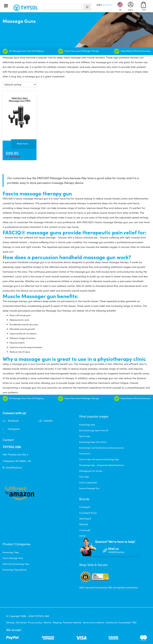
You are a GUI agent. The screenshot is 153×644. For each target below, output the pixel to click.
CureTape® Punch (88, 513)
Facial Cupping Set (88, 482)
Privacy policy (35, 622)
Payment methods (72, 622)
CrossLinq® (85, 530)
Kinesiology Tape (11, 552)
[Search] (87, 7)
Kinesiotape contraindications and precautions (101, 448)
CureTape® (85, 507)
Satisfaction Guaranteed (118, 622)
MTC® (82, 536)
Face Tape (84, 477)
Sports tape (85, 436)
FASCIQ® (84, 524)
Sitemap (10, 622)
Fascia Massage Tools (13, 558)
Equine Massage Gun (89, 488)
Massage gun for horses (91, 471)
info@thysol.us (14, 467)
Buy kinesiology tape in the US (94, 430)
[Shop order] (20, 84)
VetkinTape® (85, 519)
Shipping (57, 622)
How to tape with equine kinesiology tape (99, 459)
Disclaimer (21, 622)
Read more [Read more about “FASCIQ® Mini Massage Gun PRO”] (23, 144)
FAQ (134, 622)
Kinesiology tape (87, 425)
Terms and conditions (94, 622)
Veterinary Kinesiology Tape (16, 564)
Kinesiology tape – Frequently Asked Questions (102, 465)
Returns (48, 622)
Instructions (85, 453)
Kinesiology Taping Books (15, 570)
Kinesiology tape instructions (93, 442)
